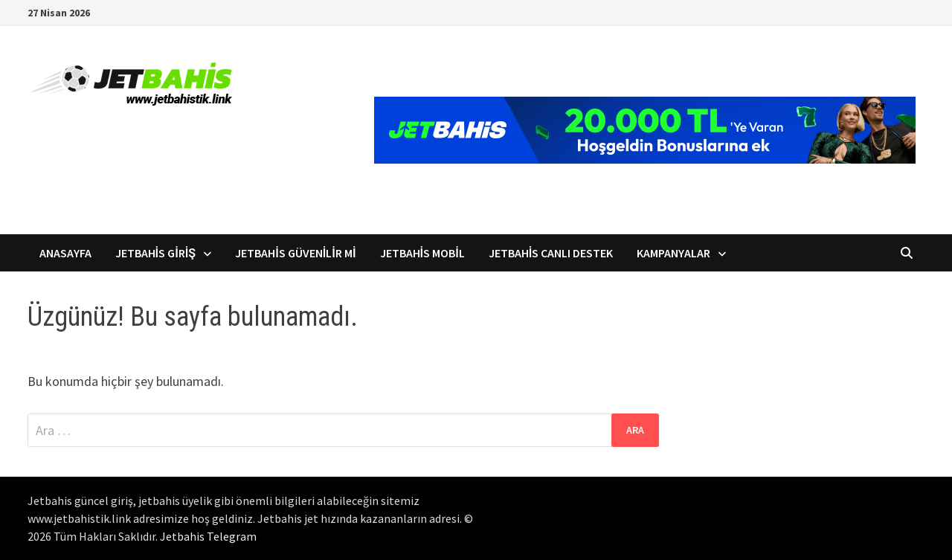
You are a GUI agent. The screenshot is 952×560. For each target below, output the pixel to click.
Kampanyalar (673, 253)
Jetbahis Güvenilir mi (295, 253)
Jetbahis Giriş (156, 253)
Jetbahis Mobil (422, 253)
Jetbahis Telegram (208, 536)
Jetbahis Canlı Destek (551, 253)
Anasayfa (65, 253)
